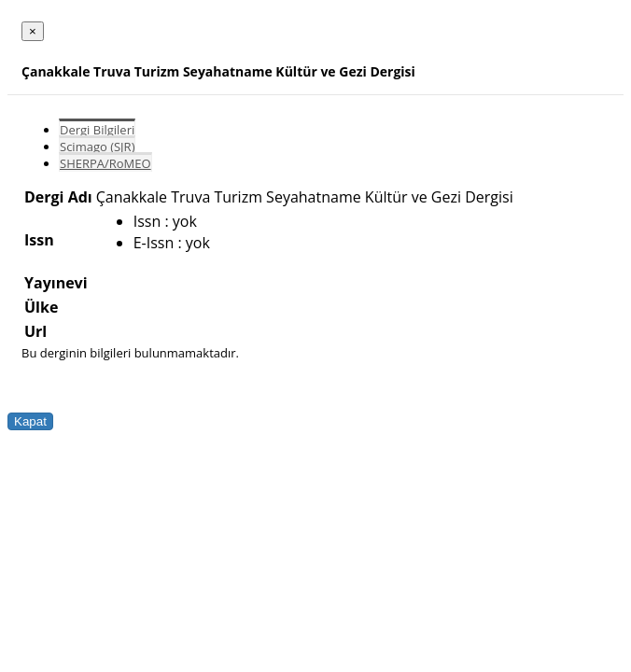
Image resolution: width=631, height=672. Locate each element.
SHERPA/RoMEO (105, 163)
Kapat (30, 421)
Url (35, 331)
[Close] (33, 31)
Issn (39, 240)
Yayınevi (56, 283)
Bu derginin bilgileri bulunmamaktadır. (130, 353)
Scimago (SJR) (97, 147)
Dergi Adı (58, 197)
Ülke (41, 307)
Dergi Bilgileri (97, 130)
